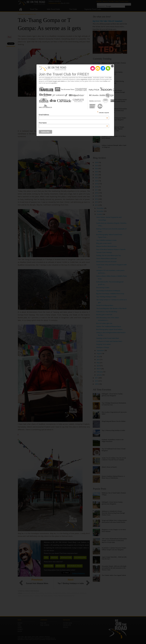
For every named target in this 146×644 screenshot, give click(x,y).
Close (112, 66)
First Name (73, 123)
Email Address (73, 115)
